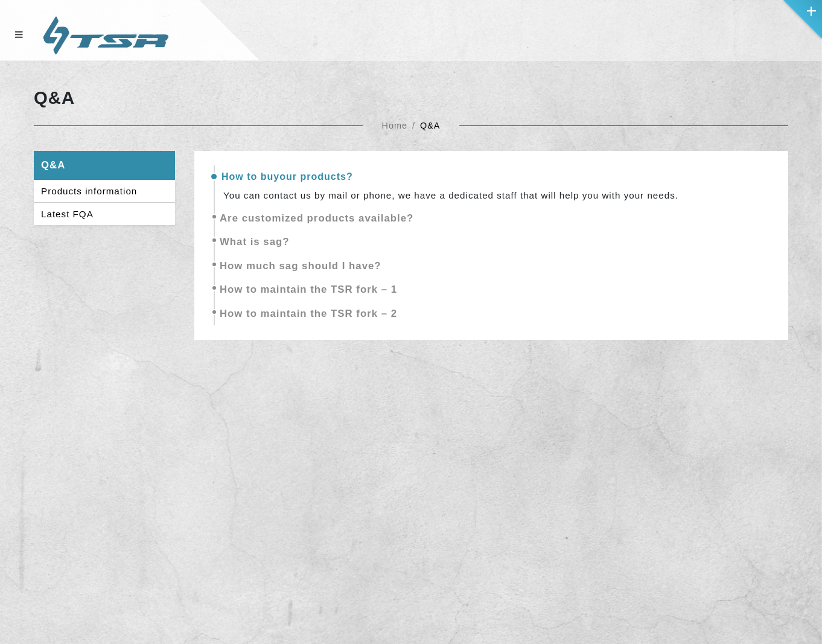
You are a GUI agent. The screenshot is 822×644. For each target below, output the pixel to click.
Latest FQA (67, 214)
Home (395, 126)
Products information (89, 191)
